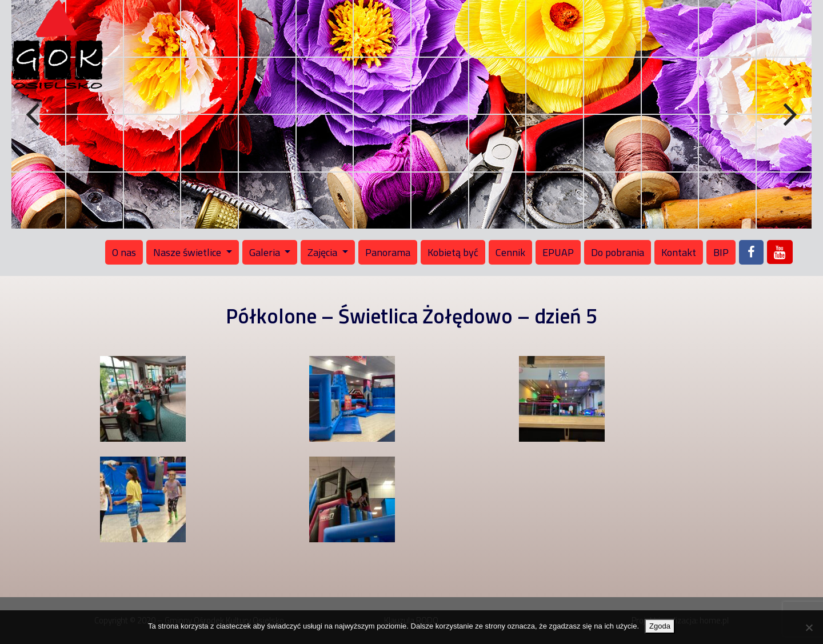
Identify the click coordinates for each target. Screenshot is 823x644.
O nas (124, 252)
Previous (34, 115)
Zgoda (660, 626)
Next (789, 115)
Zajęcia (323, 252)
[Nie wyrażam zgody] (809, 627)
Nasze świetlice (188, 252)
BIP (721, 252)
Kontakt (679, 252)
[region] (411, 114)
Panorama (388, 252)
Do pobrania (618, 252)
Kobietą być (453, 252)
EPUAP (558, 252)
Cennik (510, 252)
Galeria (266, 252)
